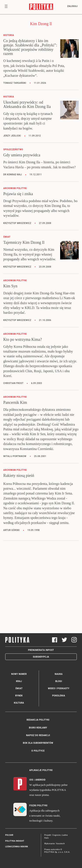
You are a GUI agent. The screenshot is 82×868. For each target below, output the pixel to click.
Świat (19, 688)
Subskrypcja (41, 657)
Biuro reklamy (38, 728)
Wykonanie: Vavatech (55, 844)
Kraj (19, 681)
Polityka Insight (15, 841)
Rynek (19, 696)
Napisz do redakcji (38, 735)
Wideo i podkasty (59, 688)
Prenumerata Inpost (41, 650)
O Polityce (38, 751)
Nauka (59, 674)
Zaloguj (72, 6)
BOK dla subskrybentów (38, 743)
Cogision (57, 835)
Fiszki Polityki (38, 806)
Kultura (19, 703)
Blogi (59, 681)
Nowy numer (19, 674)
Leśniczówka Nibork (17, 847)
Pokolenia (59, 696)
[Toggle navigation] (6, 7)
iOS (31, 780)
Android (41, 780)
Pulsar (9, 835)
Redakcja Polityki (38, 720)
